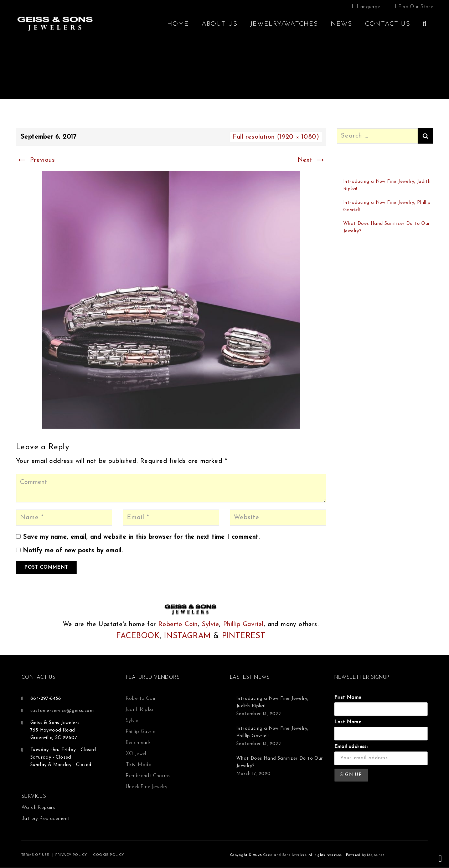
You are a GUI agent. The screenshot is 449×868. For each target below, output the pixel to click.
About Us (220, 24)
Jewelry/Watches (284, 24)
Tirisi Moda (139, 765)
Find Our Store (416, 7)
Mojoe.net (375, 855)
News (341, 24)
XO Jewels (137, 754)
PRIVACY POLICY (71, 855)
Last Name (348, 722)
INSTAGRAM (187, 636)
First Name (348, 697)
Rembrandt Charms (148, 776)
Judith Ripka (140, 710)
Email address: (351, 747)
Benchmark (138, 743)
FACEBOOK (138, 636)
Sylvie (210, 624)
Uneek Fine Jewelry (147, 787)
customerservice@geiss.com (62, 711)
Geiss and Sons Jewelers (285, 855)
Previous (35, 160)
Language (368, 7)
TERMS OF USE (35, 855)
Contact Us (388, 24)
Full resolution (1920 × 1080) (276, 137)
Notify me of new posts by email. (73, 551)
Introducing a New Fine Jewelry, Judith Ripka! (387, 185)
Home (178, 24)
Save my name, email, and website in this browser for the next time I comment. (141, 537)
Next (312, 160)
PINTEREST (244, 636)
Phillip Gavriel (243, 624)
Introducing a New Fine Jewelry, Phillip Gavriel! (387, 206)
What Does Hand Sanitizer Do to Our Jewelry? (387, 227)
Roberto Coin (178, 624)
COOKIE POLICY (109, 855)
